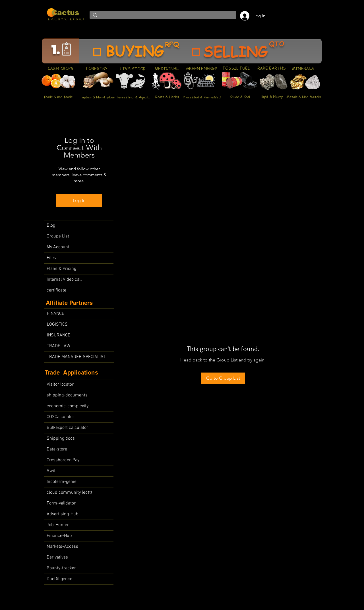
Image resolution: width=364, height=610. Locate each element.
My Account (58, 247)
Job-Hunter (58, 525)
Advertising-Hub (63, 514)
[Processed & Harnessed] (202, 97)
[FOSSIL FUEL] (236, 68)
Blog (51, 226)
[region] (182, 51)
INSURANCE (59, 335)
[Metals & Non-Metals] (304, 97)
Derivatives (57, 557)
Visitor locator (60, 384)
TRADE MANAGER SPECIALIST (76, 357)
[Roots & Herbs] (167, 97)
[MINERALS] (303, 68)
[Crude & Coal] (240, 97)
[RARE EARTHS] (271, 68)
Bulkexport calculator (67, 428)
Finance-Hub (59, 536)
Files (51, 258)
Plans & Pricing (61, 269)
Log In (79, 200)
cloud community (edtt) (69, 493)
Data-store (57, 449)
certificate (56, 290)
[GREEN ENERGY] (202, 68)
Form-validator (61, 503)
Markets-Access (62, 547)
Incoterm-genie (62, 482)
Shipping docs (61, 439)
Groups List (58, 236)
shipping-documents (67, 395)
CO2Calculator (60, 417)
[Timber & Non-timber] (97, 97)
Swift (52, 471)
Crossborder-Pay (63, 460)
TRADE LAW (59, 346)
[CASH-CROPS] (60, 68)
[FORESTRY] (97, 68)
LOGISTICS (57, 324)
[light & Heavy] (272, 96)
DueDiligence (59, 579)
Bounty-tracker (61, 568)
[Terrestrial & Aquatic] (133, 97)
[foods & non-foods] (58, 97)
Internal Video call (64, 280)
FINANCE (56, 314)
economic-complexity (68, 406)
